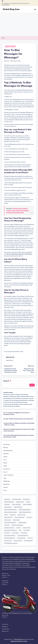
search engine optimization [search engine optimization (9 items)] (11, 530)
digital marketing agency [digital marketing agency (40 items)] (25, 510)
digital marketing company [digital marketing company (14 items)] (11, 512)
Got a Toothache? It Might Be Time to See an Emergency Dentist (16, 414)
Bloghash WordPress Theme (19, 641)
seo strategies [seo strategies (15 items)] (15, 533)
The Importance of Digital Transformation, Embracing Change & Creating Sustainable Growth (18, 211)
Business (6, 448)
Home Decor (7, 469)
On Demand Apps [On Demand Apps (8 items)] (22, 523)
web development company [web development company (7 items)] (11, 543)
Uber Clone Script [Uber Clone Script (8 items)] (18, 541)
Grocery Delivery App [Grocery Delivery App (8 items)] (19, 517)
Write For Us (5, 574)
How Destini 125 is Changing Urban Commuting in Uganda (17, 613)
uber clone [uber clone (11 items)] (30, 538)
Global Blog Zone (11, 9)
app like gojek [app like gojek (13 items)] (26, 499)
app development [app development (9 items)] (17, 499)
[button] (9, 360)
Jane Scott (10, 357)
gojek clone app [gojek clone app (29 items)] (22, 515)
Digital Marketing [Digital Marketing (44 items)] (18, 507)
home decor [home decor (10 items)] (29, 517)
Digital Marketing (8, 451)
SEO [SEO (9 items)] (20, 530)
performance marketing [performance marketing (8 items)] (17, 525)
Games (5, 463)
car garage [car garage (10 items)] (7, 504)
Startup (5, 487)
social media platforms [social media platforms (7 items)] (23, 535)
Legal (5, 478)
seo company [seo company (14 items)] (27, 530)
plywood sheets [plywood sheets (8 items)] (27, 528)
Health (5, 466)
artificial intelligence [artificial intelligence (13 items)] (9, 502)
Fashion (5, 457)
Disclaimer (5, 627)
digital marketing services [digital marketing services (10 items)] (25, 512)
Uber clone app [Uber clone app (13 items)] (8, 541)
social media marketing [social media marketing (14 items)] (10, 535)
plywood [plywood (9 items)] (19, 528)
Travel (5, 490)
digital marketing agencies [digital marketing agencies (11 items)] (10, 510)
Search (6, 381)
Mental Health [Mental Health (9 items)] (16, 520)
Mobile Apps (7, 481)
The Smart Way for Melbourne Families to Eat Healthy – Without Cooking (19, 424)
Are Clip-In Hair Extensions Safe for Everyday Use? (18, 419)
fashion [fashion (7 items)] (6, 515)
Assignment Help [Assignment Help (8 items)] (20, 502)
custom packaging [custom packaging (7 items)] (27, 504)
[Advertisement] (19, 24)
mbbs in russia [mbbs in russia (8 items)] (7, 520)
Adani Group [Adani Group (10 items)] (7, 499)
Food (5, 460)
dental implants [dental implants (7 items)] (8, 507)
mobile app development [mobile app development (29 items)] (10, 523)
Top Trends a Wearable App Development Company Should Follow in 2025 (19, 436)
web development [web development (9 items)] (28, 541)
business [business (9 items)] (28, 502)
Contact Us (5, 581)
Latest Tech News (10, 46)
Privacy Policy (6, 629)
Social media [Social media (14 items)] (24, 533)
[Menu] (35, 9)
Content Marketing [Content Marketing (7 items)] (16, 504)
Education (6, 454)
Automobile (7, 444)
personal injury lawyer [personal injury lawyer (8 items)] (9, 528)
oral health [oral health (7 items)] (7, 525)
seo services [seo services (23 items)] (7, 533)
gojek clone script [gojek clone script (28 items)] (8, 517)
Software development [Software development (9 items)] (10, 538)
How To (5, 472)
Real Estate (6, 484)
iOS (5, 296)
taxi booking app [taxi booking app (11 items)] (21, 538)
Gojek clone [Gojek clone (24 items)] (13, 515)
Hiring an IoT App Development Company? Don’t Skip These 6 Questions (19, 430)
